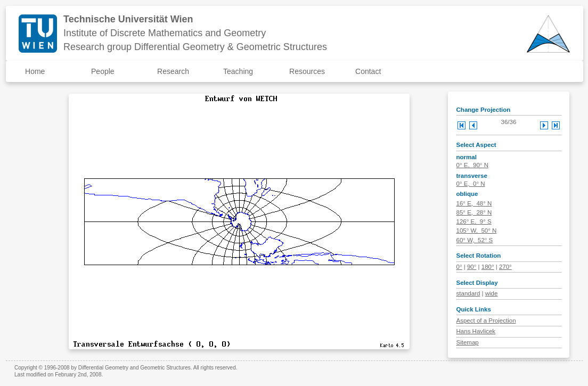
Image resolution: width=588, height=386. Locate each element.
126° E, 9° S (474, 221)
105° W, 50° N (477, 231)
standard (468, 293)
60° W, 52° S (475, 240)
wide (492, 293)
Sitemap (468, 342)
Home (35, 71)
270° (505, 267)
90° (472, 267)
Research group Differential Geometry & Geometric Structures (195, 47)
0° (459, 267)
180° (488, 267)
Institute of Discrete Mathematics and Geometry (165, 33)
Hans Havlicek (476, 331)
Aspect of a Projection (486, 321)
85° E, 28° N (474, 212)
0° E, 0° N (471, 184)
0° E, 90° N (472, 165)
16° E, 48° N (474, 203)
